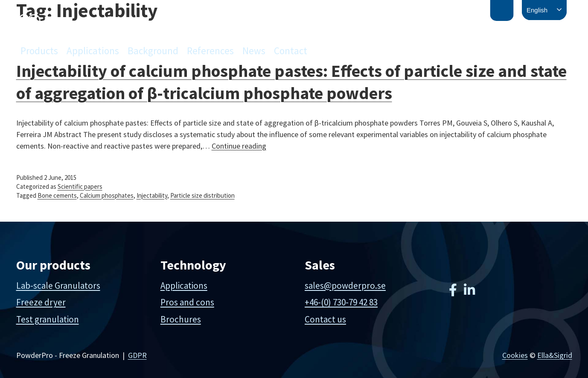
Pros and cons (187, 302)
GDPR (137, 355)
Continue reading (239, 146)
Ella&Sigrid (555, 355)
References (210, 51)
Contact (291, 51)
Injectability (152, 195)
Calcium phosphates (107, 195)
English (537, 10)
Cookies (515, 355)
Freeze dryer (41, 302)
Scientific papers (80, 186)
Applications (93, 51)
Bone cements (57, 195)
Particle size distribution (202, 195)
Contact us (325, 319)
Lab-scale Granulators (58, 286)
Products (39, 51)
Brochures (181, 319)
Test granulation (48, 319)
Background (153, 51)
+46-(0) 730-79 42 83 (341, 302)
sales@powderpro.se (345, 286)
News (254, 51)
